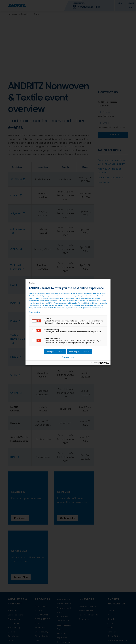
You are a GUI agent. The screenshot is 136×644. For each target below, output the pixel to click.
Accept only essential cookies (80, 352)
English (33, 283)
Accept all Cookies (55, 352)
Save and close (68, 357)
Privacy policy (34, 312)
